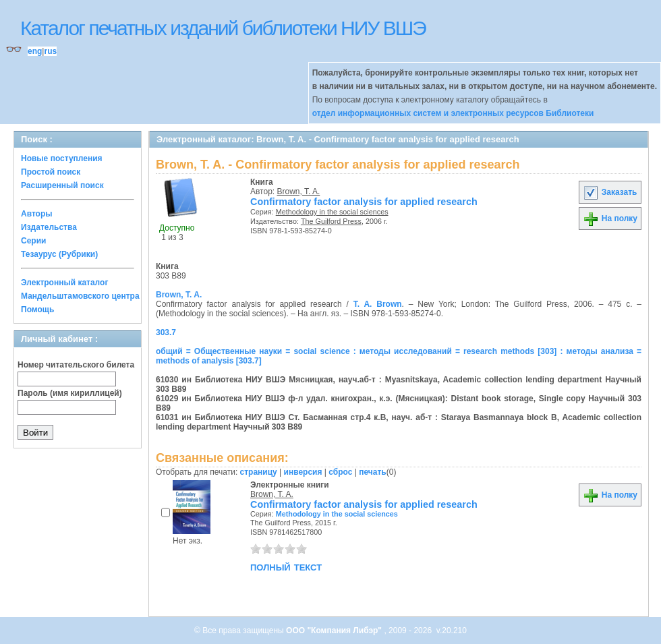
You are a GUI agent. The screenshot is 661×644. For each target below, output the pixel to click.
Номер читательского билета (76, 365)
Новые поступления (62, 158)
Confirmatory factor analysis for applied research (364, 202)
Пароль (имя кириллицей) (70, 393)
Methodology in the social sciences (332, 212)
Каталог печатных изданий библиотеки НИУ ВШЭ (223, 28)
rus (50, 51)
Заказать (610, 192)
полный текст (286, 566)
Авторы (37, 214)
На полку (610, 218)
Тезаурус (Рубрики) (59, 254)
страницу (259, 472)
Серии (33, 241)
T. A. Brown (378, 304)
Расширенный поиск (62, 185)
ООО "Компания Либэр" (335, 631)
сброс (340, 472)
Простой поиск (51, 172)
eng (35, 51)
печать (373, 472)
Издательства (49, 227)
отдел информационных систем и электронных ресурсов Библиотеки (453, 113)
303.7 (166, 332)
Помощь (37, 310)
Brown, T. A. (299, 192)
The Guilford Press (331, 221)
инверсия (303, 472)
